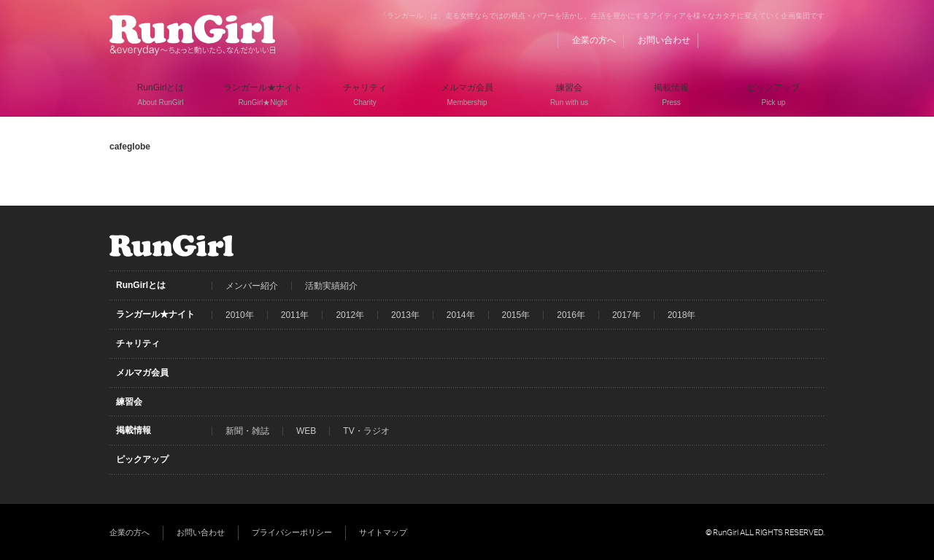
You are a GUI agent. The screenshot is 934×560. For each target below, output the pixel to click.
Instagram (814, 40)
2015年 (516, 315)
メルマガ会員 (142, 373)
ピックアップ (142, 459)
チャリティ (138, 343)
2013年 (405, 315)
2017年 (626, 315)
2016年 (571, 315)
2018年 (682, 315)
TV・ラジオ (366, 431)
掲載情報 (134, 430)
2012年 (350, 315)
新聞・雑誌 (247, 431)
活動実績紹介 (331, 286)
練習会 (129, 402)
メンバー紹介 (252, 286)
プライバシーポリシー (292, 532)
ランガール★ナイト (155, 314)
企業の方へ (594, 40)
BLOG (730, 40)
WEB (306, 431)
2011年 (295, 315)
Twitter (786, 40)
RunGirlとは (141, 285)
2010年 (240, 315)
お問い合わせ (664, 40)
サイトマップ (383, 532)
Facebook (758, 40)
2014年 (461, 315)
